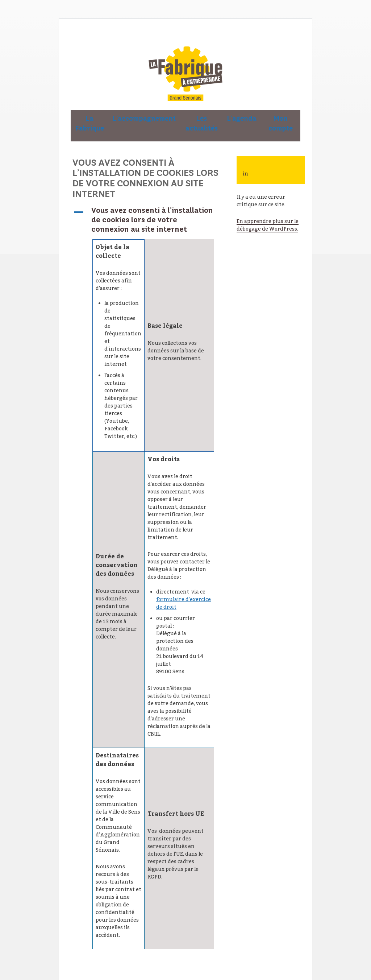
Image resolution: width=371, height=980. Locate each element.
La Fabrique (90, 123)
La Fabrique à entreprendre (185, 74)
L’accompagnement (144, 119)
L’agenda (242, 119)
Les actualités (202, 123)
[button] (147, 220)
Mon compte (281, 123)
